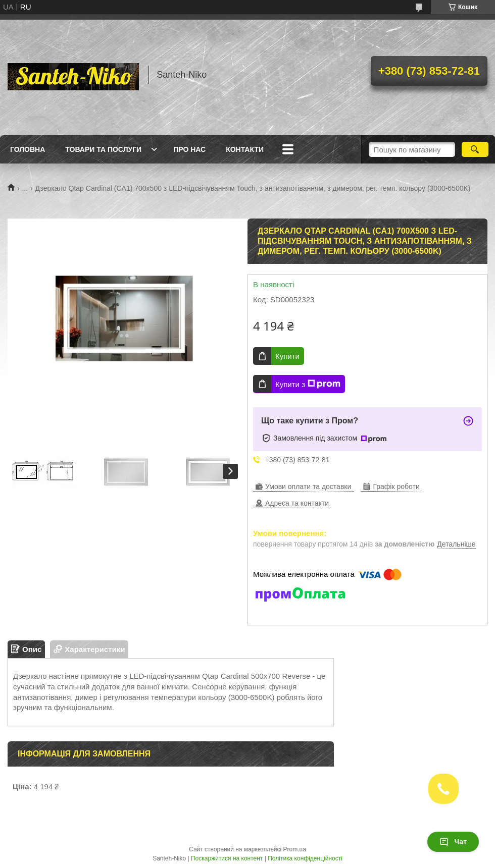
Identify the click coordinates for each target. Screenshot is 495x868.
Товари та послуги (103, 149)
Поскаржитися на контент (227, 858)
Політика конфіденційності (305, 858)
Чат (453, 842)
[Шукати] (475, 149)
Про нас (189, 149)
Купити (287, 356)
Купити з (308, 384)
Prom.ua (295, 849)
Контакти (245, 149)
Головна (28, 149)
